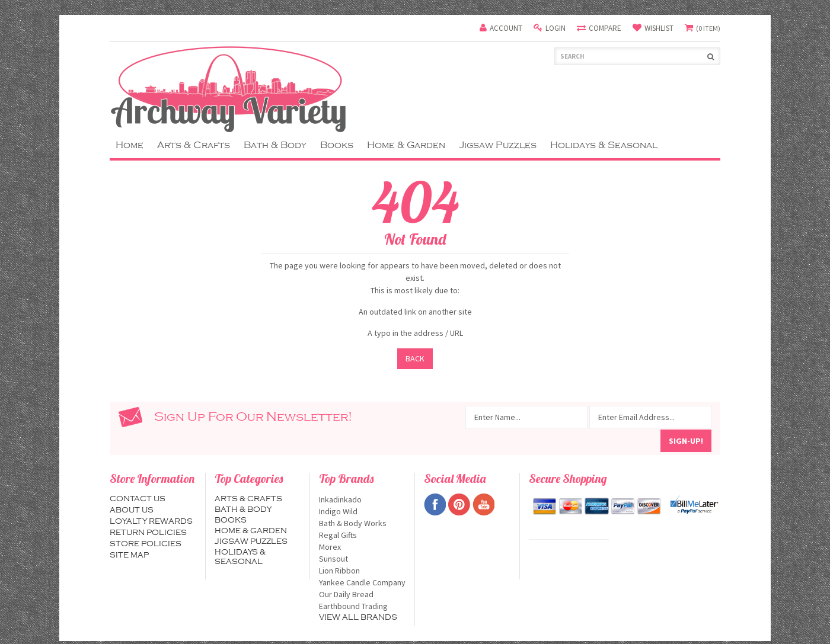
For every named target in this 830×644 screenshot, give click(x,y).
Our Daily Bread (362, 594)
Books (337, 145)
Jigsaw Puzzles (498, 145)
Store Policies (146, 544)
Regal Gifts (362, 535)
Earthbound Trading (362, 606)
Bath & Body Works (362, 523)
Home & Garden (406, 145)
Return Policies (148, 533)
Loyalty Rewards (151, 521)
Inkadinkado (362, 499)
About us (132, 510)
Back (415, 358)
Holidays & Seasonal (604, 145)
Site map (129, 555)
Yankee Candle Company (362, 582)
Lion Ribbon (362, 571)
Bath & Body (275, 145)
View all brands (358, 617)
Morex (362, 547)
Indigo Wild (362, 511)
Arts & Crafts (194, 145)
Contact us (138, 499)
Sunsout (362, 559)
